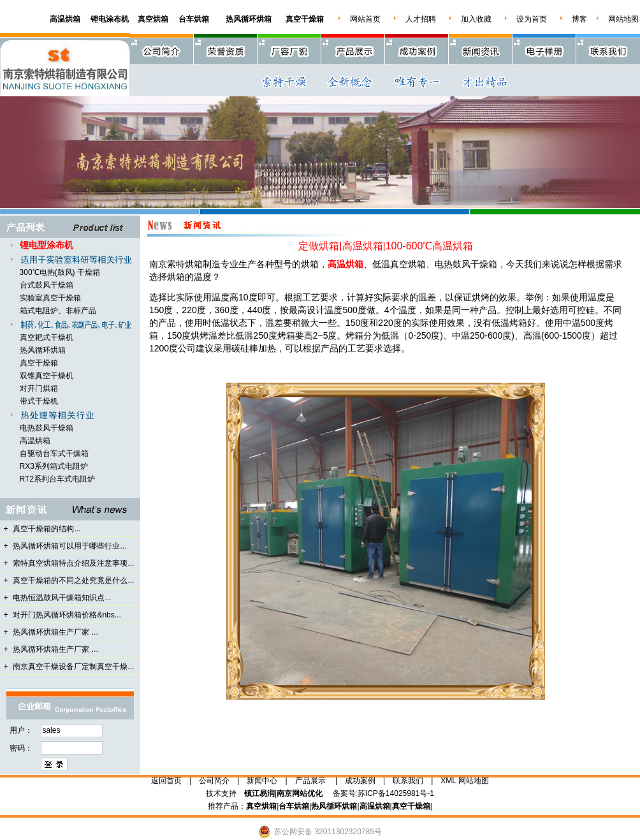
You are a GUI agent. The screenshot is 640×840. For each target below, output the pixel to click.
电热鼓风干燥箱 (47, 428)
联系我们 (408, 781)
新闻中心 (262, 781)
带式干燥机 (39, 401)
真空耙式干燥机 (47, 337)
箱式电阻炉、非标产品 (58, 311)
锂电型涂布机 (47, 245)
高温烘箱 (35, 441)
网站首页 (365, 19)
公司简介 (214, 781)
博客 (579, 19)
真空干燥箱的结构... (47, 529)
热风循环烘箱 (43, 350)
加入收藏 (476, 19)
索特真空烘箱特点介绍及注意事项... (73, 563)
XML (448, 781)
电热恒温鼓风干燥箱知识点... (62, 598)
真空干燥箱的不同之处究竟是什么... (73, 580)
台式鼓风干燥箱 (47, 285)
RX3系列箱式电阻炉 (54, 466)
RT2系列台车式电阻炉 (57, 479)
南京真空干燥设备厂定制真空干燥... (73, 667)
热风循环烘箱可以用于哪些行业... (69, 546)
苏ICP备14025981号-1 (396, 793)
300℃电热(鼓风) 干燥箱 (60, 272)
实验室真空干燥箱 (50, 298)
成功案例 (360, 781)
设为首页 (532, 19)
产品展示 (310, 781)
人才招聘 (421, 19)
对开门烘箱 (39, 388)
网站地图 (623, 19)
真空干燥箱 (39, 363)
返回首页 (166, 781)
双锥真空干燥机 (47, 376)
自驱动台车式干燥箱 (54, 453)
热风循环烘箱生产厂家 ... (55, 632)
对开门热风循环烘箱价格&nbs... (67, 615)
